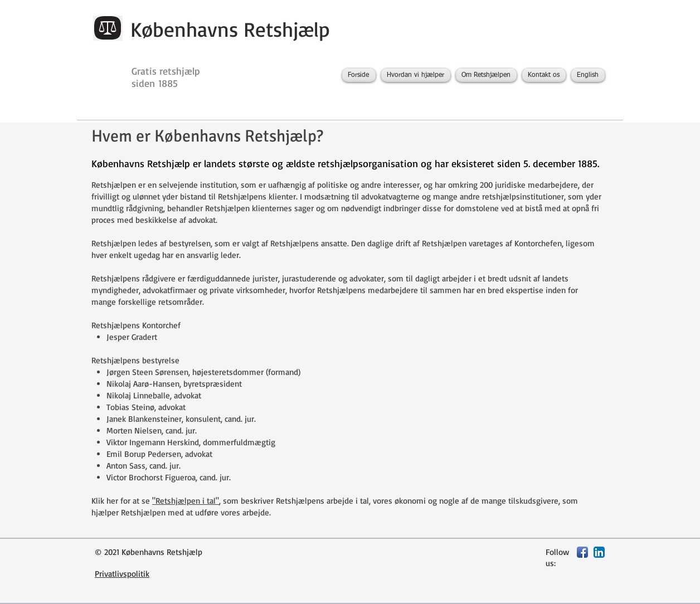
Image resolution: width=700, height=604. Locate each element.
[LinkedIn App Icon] (599, 552)
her (112, 501)
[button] (416, 75)
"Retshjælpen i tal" (186, 501)
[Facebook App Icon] (582, 552)
